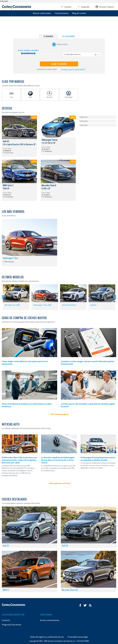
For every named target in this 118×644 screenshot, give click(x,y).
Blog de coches (79, 13)
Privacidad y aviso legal (78, 637)
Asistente (66, 7)
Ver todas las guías (60, 414)
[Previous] (3, 297)
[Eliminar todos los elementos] (96, 55)
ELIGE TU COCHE (59, 64)
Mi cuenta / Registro (105, 7)
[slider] (22, 53)
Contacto (6, 620)
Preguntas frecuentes (12, 625)
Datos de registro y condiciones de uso (47, 637)
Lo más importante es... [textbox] (73, 54)
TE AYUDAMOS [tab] (48, 36)
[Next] (115, 297)
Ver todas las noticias (60, 483)
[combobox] (82, 54)
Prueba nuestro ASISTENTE (73, 70)
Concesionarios (62, 13)
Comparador (83, 7)
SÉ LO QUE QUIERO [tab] (68, 36)
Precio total (62, 44)
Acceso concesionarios (50, 620)
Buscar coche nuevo (42, 13)
